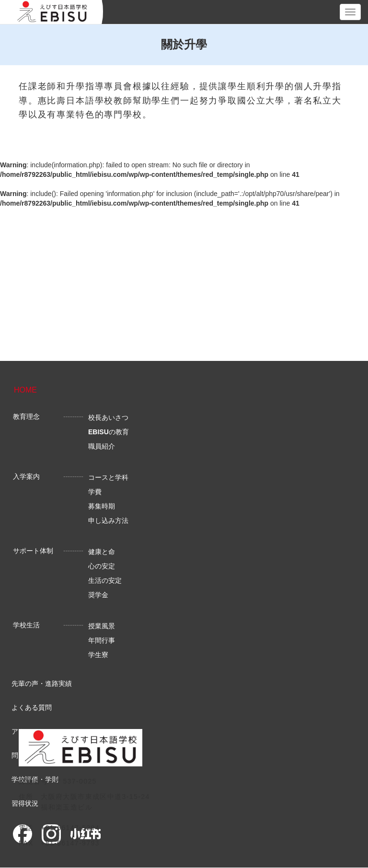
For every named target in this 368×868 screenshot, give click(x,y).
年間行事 (102, 640)
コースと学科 (108, 477)
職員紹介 (102, 446)
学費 (95, 492)
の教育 (109, 432)
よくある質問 (32, 707)
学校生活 (26, 625)
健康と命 (102, 552)
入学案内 (26, 476)
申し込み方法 (108, 521)
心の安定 (102, 566)
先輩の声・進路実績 (42, 683)
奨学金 (98, 595)
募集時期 (102, 506)
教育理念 (26, 417)
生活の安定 (105, 580)
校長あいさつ (108, 417)
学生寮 (98, 655)
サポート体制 (33, 551)
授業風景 (102, 626)
